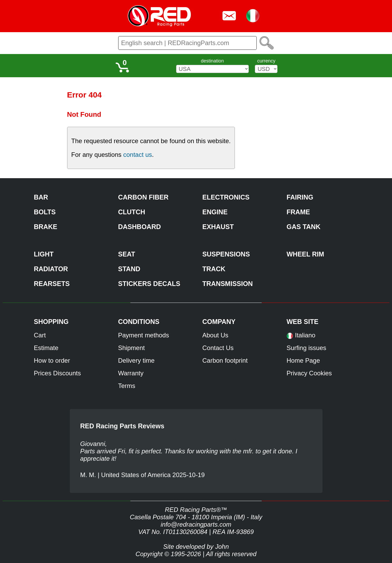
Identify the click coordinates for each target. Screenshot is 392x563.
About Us (215, 335)
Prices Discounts (58, 373)
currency (266, 61)
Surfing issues (307, 348)
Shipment (132, 348)
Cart (40, 335)
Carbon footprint (225, 360)
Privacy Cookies (309, 373)
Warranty (131, 373)
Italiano (305, 335)
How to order (52, 360)
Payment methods (144, 335)
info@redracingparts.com (196, 524)
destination (212, 61)
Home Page (303, 360)
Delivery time (137, 360)
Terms (127, 386)
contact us (138, 155)
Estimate (46, 348)
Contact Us (218, 348)
